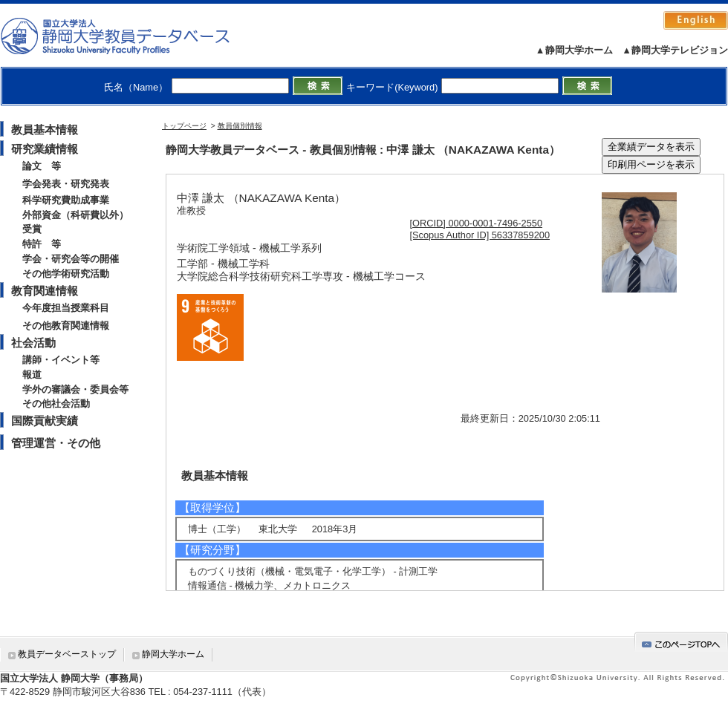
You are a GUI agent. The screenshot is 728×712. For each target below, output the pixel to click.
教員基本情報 (45, 130)
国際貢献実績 (45, 421)
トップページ (184, 126)
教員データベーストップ (67, 654)
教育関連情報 (45, 291)
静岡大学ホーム (173, 654)
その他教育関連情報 (66, 326)
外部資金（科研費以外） (75, 215)
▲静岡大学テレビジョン (675, 50)
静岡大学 (130, 36)
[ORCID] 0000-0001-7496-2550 (477, 223)
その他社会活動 (56, 404)
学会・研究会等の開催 (71, 259)
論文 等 (42, 166)
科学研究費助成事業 (66, 200)
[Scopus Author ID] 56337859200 (480, 235)
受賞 (32, 229)
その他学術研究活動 (66, 274)
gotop (681, 642)
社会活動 (33, 343)
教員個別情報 (240, 126)
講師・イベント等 (61, 360)
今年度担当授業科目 (66, 308)
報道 (32, 375)
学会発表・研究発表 (66, 184)
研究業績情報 (45, 149)
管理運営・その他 (56, 443)
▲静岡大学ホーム (574, 50)
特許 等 (42, 244)
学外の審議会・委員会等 (75, 389)
